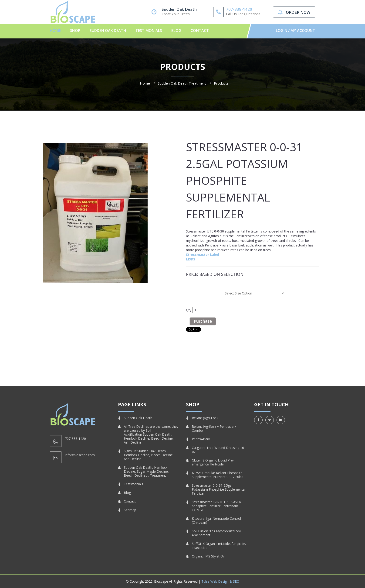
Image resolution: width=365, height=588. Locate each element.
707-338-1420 (239, 9)
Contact (200, 31)
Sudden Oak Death (108, 31)
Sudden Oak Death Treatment (182, 83)
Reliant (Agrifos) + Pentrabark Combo (214, 428)
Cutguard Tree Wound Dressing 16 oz (218, 450)
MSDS (191, 259)
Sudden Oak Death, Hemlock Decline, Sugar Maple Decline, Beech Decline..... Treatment (146, 471)
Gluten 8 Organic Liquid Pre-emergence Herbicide (213, 462)
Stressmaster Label (203, 255)
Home (55, 31)
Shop (75, 31)
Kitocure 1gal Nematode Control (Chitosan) (216, 520)
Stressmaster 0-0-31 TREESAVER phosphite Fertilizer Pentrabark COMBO (216, 506)
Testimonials (149, 31)
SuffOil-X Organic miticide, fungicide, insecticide (219, 546)
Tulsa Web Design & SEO (220, 581)
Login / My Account (296, 31)
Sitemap (130, 510)
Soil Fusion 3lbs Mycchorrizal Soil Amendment (217, 533)
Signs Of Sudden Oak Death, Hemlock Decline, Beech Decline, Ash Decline (149, 455)
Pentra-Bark (201, 439)
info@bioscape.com (80, 455)
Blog (176, 31)
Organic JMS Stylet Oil (208, 556)
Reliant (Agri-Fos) (205, 418)
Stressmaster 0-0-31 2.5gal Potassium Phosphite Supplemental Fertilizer (219, 489)
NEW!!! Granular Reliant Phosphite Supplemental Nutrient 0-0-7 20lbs (218, 475)
